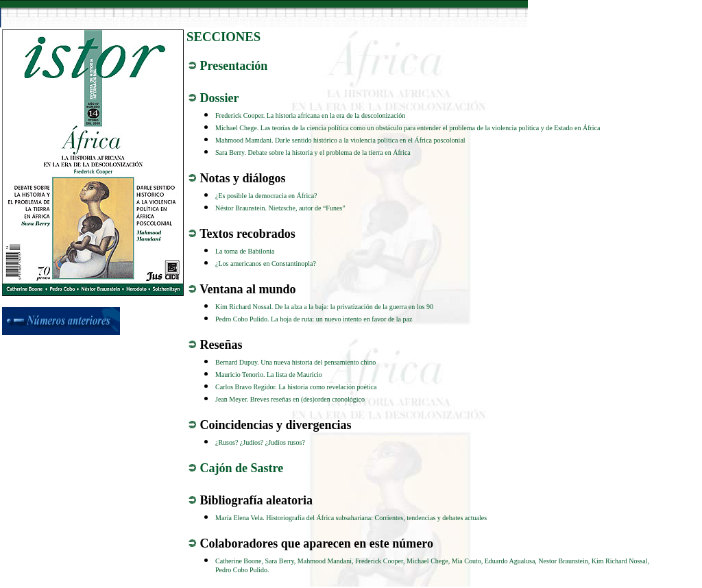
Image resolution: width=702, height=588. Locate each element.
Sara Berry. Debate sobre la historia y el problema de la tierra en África (313, 152)
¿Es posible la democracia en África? (266, 196)
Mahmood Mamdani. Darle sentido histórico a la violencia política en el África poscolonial (340, 140)
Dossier (220, 98)
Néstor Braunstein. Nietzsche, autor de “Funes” (280, 208)
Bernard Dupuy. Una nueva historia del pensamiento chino (295, 362)
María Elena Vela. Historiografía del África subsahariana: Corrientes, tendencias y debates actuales (351, 518)
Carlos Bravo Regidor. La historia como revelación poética (296, 387)
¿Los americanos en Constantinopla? (266, 264)
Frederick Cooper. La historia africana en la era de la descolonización (310, 115)
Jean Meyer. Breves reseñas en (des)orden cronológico (290, 399)
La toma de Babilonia (245, 251)
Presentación (234, 66)
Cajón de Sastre (242, 468)
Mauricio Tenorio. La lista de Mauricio (269, 375)
